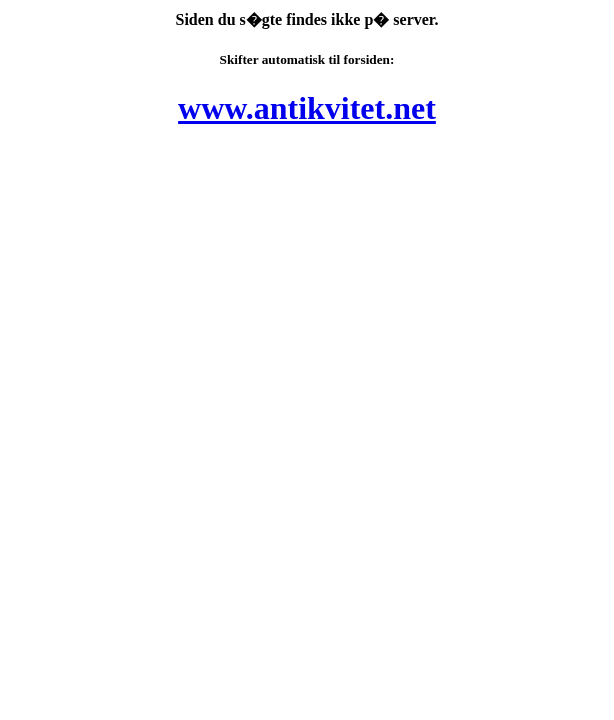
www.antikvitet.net (307, 108)
